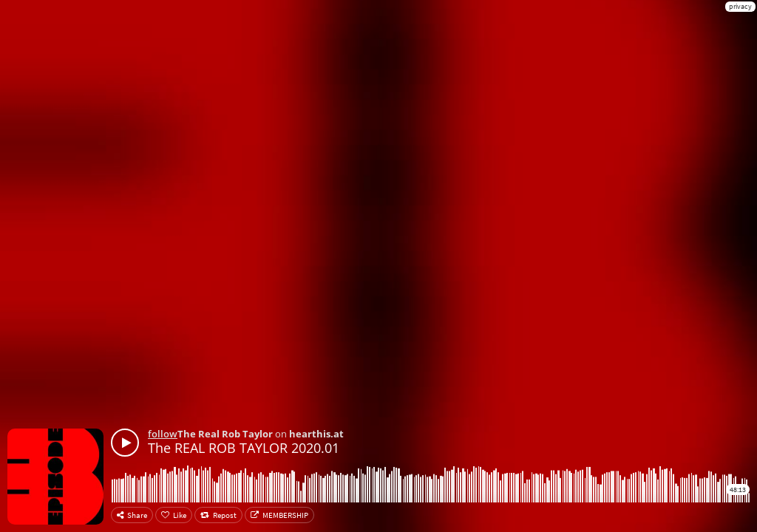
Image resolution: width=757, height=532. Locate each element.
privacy (740, 6)
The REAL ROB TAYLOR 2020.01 (244, 448)
